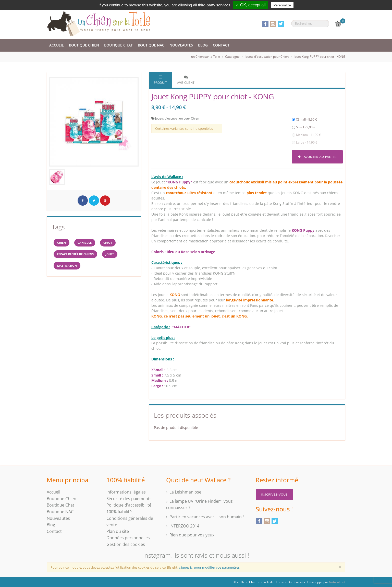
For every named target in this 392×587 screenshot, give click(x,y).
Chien (63, 243)
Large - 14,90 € (305, 142)
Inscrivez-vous (274, 494)
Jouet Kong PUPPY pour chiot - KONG (320, 57)
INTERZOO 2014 (184, 526)
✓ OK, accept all (251, 5)
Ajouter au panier (317, 157)
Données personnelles (128, 538)
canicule (89, 243)
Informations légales (126, 492)
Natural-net (337, 582)
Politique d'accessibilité (129, 505)
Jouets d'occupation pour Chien (267, 57)
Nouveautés (181, 45)
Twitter (281, 24)
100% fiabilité (119, 512)
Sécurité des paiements (129, 499)
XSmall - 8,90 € (304, 119)
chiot (116, 243)
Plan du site (118, 531)
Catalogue (232, 57)
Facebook (265, 24)
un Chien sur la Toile (206, 57)
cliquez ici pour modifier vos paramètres (209, 567)
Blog (203, 45)
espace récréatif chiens (79, 256)
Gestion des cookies (126, 544)
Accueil (57, 45)
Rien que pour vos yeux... (193, 535)
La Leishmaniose (185, 492)
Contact (221, 45)
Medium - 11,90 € (306, 135)
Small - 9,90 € (304, 127)
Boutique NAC (151, 45)
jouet (118, 256)
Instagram (273, 24)
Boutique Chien (84, 45)
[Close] (340, 567)
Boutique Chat (118, 45)
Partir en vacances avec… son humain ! (207, 517)
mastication (69, 269)
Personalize (282, 5)
